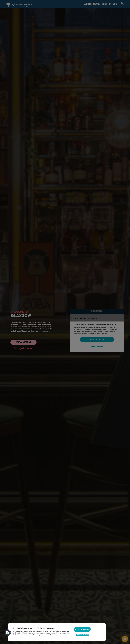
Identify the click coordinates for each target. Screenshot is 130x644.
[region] (57, 632)
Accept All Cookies (82, 629)
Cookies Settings (82, 635)
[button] (8, 633)
